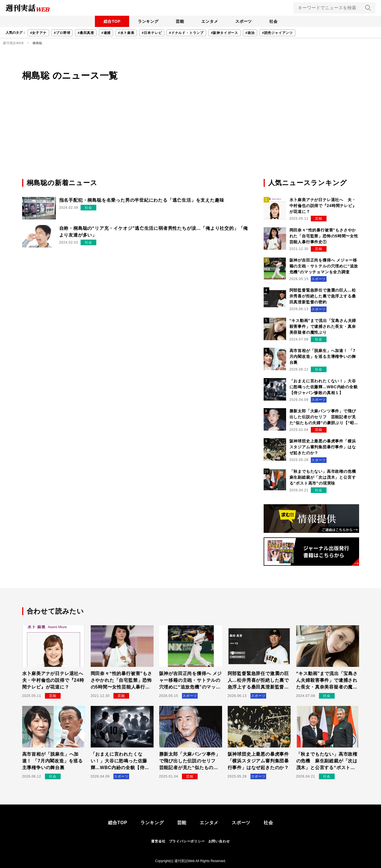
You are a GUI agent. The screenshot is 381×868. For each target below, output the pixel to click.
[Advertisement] (191, 136)
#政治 (250, 33)
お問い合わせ (219, 841)
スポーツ (245, 21)
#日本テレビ (152, 33)
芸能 (180, 21)
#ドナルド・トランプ (186, 33)
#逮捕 (106, 33)
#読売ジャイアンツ (277, 33)
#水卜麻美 (126, 33)
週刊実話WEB (13, 43)
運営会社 (158, 841)
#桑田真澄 (86, 33)
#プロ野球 (62, 33)
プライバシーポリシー (187, 841)
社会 (275, 21)
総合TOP (110, 21)
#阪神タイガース (224, 33)
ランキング (147, 21)
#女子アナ (38, 33)
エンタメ (210, 21)
